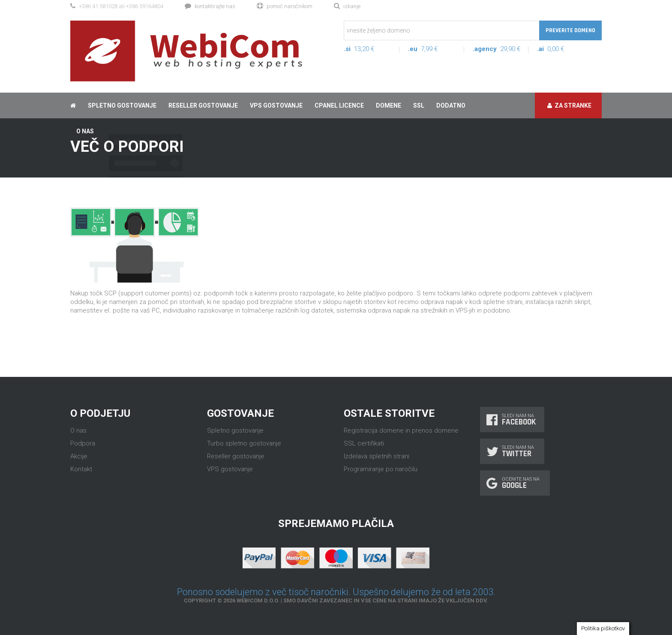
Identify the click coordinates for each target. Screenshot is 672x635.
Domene (388, 105)
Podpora (83, 443)
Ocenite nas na (515, 483)
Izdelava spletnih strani (376, 456)
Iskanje (347, 6)
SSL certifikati (364, 443)
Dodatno (451, 105)
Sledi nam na (512, 420)
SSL (419, 105)
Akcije (79, 456)
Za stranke (569, 105)
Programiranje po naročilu (381, 469)
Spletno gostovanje (122, 105)
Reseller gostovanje (203, 105)
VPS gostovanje (276, 105)
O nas (78, 430)
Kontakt (81, 469)
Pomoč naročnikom (285, 6)
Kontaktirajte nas (210, 6)
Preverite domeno (570, 30)
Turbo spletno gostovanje (244, 443)
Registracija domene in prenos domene (401, 430)
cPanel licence (339, 105)
